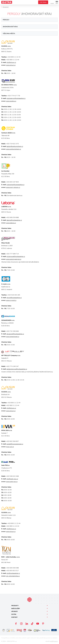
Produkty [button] (15, 606)
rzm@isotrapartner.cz (13, 573)
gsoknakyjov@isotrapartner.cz (16, 98)
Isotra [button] (14, 614)
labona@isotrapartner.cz (14, 220)
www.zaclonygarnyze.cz (14, 259)
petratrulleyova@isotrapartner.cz (17, 369)
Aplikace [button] (14, 611)
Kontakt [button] (14, 617)
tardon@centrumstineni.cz (15, 146)
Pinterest (43, 624)
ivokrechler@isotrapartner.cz (15, 185)
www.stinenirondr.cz (13, 337)
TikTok (32, 624)
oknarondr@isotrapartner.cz (15, 334)
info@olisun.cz (11, 62)
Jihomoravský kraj (10, 27)
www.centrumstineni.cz (13, 149)
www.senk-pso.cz (12, 482)
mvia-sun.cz (10, 447)
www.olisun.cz (11, 65)
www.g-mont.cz (11, 300)
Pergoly (6, 20)
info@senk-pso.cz (12, 479)
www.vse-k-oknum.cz (13, 187)
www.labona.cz (11, 223)
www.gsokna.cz (11, 101)
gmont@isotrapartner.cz (14, 298)
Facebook (16, 624)
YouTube (38, 624)
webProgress (54, 641)
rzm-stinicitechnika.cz (13, 576)
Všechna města (9, 34)
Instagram (21, 624)
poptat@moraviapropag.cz (15, 444)
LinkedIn (27, 624)
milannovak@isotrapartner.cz (16, 257)
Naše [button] (16, 608)
